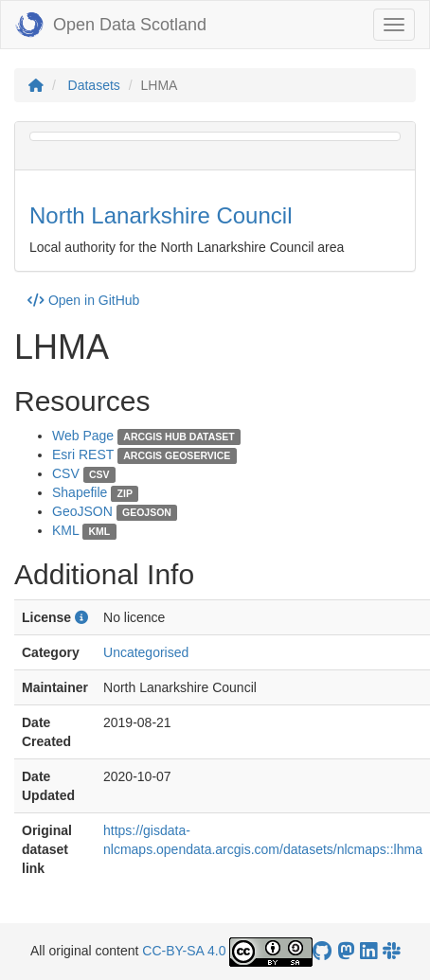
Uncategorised (146, 652)
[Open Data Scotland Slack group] (391, 951)
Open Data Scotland (111, 25)
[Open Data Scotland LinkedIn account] (368, 951)
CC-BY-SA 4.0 (184, 951)
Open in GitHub (83, 300)
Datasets (94, 85)
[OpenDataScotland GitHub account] (322, 951)
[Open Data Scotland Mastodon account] (346, 951)
